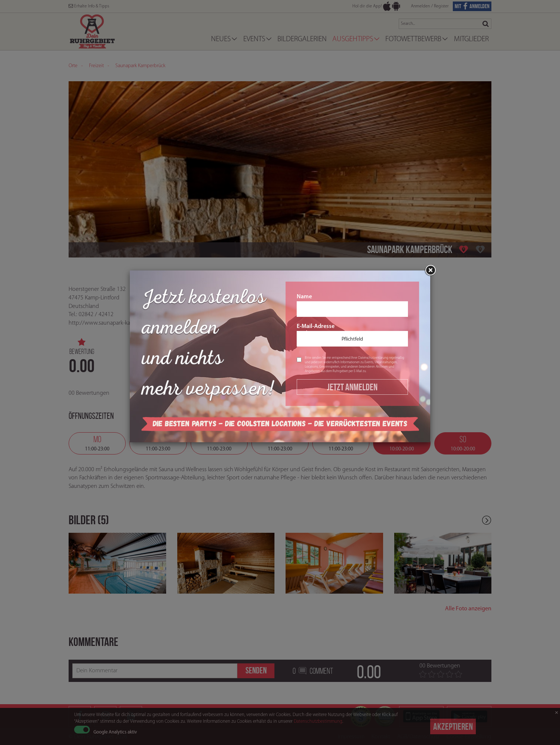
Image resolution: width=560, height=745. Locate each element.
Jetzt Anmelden (352, 387)
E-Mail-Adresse (352, 335)
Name (352, 305)
